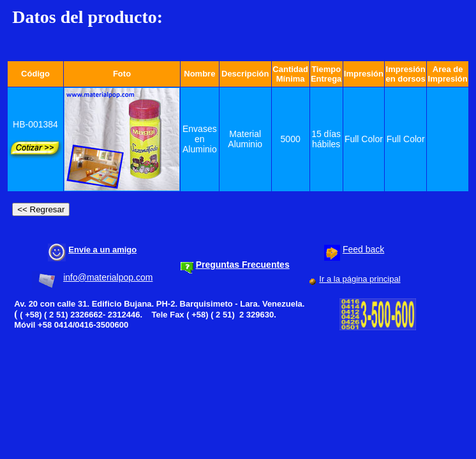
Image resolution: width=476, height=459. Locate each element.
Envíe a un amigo (102, 250)
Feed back (363, 249)
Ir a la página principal (360, 279)
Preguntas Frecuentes (243, 265)
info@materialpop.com (108, 277)
